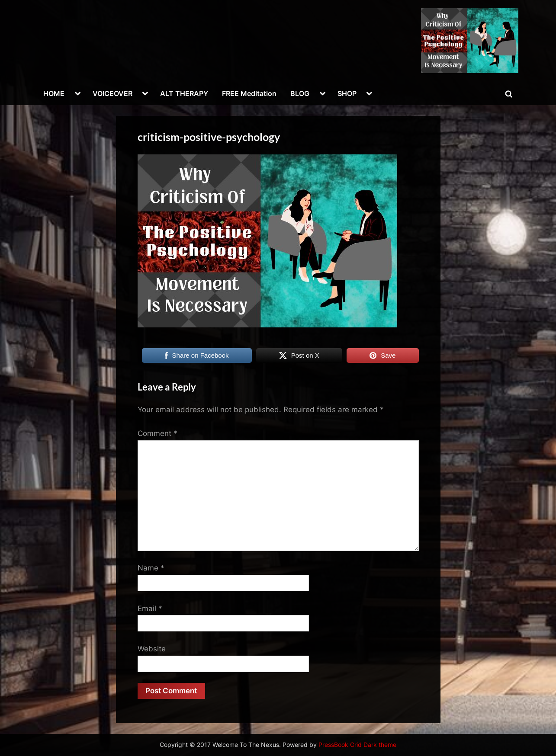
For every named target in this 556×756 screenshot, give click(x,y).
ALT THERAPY (184, 93)
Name (151, 568)
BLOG (300, 93)
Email (150, 609)
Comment (157, 433)
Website (152, 649)
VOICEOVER (112, 93)
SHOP (347, 93)
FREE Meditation (249, 93)
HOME (54, 93)
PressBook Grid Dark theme (357, 745)
